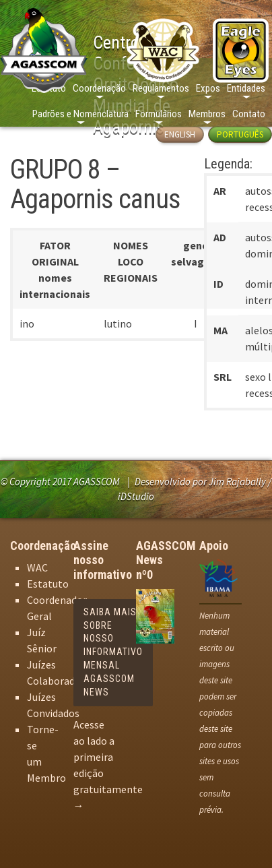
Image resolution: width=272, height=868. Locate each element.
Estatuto (48, 584)
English (180, 134)
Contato (249, 114)
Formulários (159, 114)
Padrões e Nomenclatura (80, 114)
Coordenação (99, 88)
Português (240, 134)
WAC (37, 567)
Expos (208, 88)
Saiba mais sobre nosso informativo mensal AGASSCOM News (113, 652)
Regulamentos (161, 88)
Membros (207, 114)
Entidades (246, 88)
